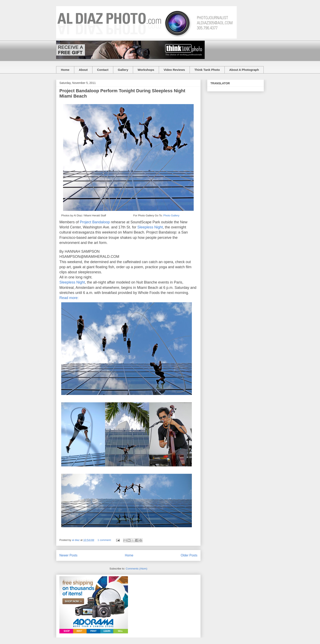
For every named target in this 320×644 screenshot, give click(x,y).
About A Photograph (244, 70)
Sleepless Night (150, 227)
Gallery (123, 70)
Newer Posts (68, 555)
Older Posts (189, 555)
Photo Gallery (171, 215)
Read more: (69, 298)
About (83, 70)
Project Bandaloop (95, 222)
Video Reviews (174, 70)
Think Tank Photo (207, 70)
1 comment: (105, 540)
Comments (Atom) (136, 569)
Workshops (146, 70)
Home (65, 70)
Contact (103, 70)
